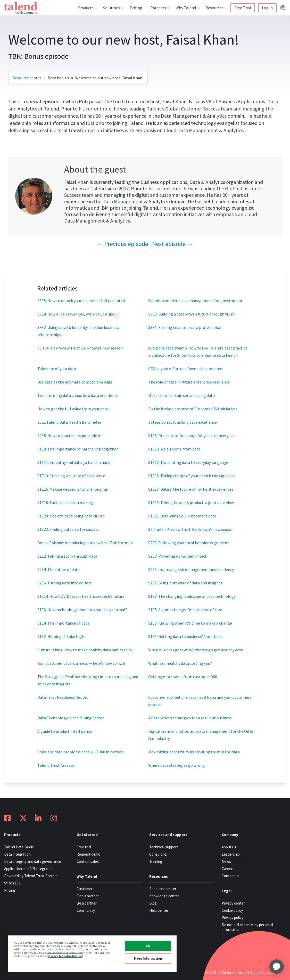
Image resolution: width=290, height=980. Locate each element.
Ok (148, 946)
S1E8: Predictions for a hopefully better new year (191, 436)
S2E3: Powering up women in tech (178, 556)
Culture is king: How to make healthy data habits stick (85, 650)
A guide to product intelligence (65, 731)
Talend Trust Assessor (57, 765)
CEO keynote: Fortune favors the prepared (185, 369)
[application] (277, 967)
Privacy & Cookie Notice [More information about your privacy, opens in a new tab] (65, 956)
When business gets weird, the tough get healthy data (196, 650)
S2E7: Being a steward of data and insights (185, 583)
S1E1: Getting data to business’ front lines (185, 636)
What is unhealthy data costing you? (180, 663)
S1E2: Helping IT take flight (62, 636)
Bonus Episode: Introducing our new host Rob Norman (85, 543)
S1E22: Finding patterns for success (68, 529)
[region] (92, 953)
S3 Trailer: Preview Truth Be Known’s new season (80, 348)
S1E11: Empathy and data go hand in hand (74, 462)
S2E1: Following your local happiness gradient (189, 543)
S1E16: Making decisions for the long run (73, 489)
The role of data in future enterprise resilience (189, 382)
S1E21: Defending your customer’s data (182, 516)
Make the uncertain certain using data (181, 395)
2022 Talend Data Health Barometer (69, 422)
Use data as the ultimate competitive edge (75, 382)
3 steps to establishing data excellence (183, 422)
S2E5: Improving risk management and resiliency (191, 569)
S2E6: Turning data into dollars (64, 583)
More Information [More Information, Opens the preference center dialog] (148, 958)
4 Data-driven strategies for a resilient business (190, 718)
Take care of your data (57, 369)
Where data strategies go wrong (177, 765)
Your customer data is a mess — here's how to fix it (82, 663)
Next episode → (173, 244)
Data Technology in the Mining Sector (71, 718)
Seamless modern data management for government (195, 301)
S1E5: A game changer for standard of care (185, 610)
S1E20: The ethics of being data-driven (71, 516)
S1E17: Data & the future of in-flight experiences (191, 489)
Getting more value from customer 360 (183, 677)
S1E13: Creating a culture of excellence (71, 476)
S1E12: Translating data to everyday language (188, 462)
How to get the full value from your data (73, 409)
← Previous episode (123, 244)
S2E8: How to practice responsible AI (69, 436)
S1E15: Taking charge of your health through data (192, 476)
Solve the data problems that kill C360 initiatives (81, 752)
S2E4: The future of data (59, 569)
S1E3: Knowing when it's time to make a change (190, 623)
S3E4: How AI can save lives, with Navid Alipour (78, 314)
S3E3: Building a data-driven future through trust (191, 314)
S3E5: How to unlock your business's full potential (81, 301)
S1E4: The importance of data (63, 623)
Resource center (27, 78)
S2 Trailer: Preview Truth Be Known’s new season (191, 529)
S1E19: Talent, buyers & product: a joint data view (191, 502)
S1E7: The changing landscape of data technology (192, 596)
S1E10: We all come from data (174, 449)
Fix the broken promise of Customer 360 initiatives (193, 409)
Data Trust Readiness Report (63, 697)
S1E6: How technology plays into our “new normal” (82, 610)
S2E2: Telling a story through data (67, 556)
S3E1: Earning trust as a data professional (185, 327)
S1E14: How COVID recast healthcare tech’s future (81, 596)
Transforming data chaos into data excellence (78, 395)
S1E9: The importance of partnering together (78, 449)
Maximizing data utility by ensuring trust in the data (194, 752)
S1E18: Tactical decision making (65, 502)
